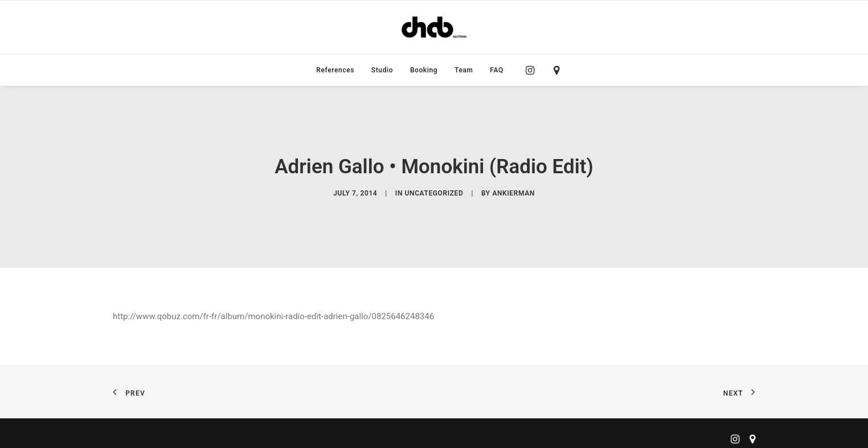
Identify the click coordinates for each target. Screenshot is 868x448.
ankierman (513, 192)
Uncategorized (434, 192)
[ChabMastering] (434, 27)
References (335, 70)
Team (464, 70)
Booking (424, 70)
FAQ (497, 70)
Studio (382, 70)
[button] (533, 70)
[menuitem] (335, 70)
